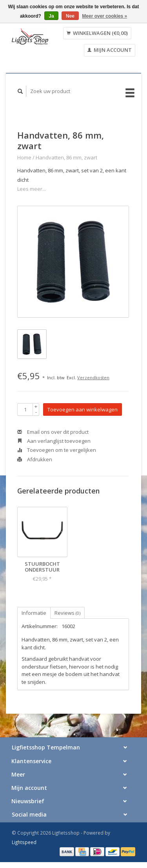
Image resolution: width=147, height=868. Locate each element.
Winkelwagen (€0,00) (97, 33)
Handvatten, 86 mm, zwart (66, 157)
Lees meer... (32, 189)
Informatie (34, 613)
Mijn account (110, 50)
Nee (70, 16)
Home (24, 157)
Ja (51, 16)
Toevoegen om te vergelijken (57, 450)
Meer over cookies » (104, 16)
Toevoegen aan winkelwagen (83, 409)
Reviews (67, 613)
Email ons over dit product (53, 432)
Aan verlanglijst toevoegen (54, 441)
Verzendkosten (93, 377)
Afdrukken (35, 459)
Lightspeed (24, 842)
